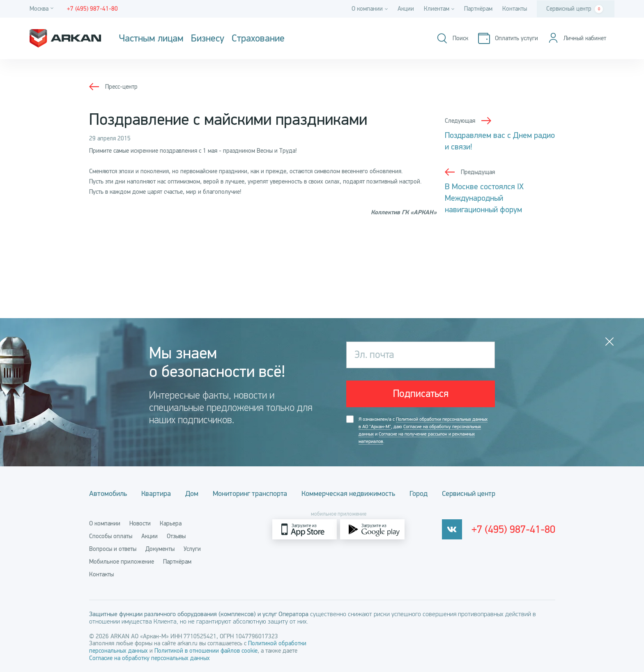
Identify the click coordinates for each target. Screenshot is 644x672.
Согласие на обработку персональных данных (149, 658)
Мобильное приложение (122, 562)
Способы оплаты (111, 536)
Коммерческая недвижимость (348, 493)
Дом (192, 493)
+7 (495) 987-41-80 (513, 530)
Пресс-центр (121, 87)
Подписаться (421, 394)
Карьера (171, 523)
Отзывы (176, 536)
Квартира (156, 493)
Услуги (192, 549)
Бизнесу (208, 39)
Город (419, 493)
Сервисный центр (575, 9)
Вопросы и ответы (113, 549)
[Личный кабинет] (577, 38)
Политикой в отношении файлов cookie (206, 651)
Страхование (258, 39)
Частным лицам (151, 39)
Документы (160, 549)
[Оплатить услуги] (508, 38)
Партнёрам (478, 9)
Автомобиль (108, 493)
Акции (406, 9)
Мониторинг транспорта (250, 493)
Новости (140, 523)
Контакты (515, 9)
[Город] (43, 9)
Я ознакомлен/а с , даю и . (423, 430)
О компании (105, 523)
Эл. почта (374, 355)
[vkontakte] (452, 529)
